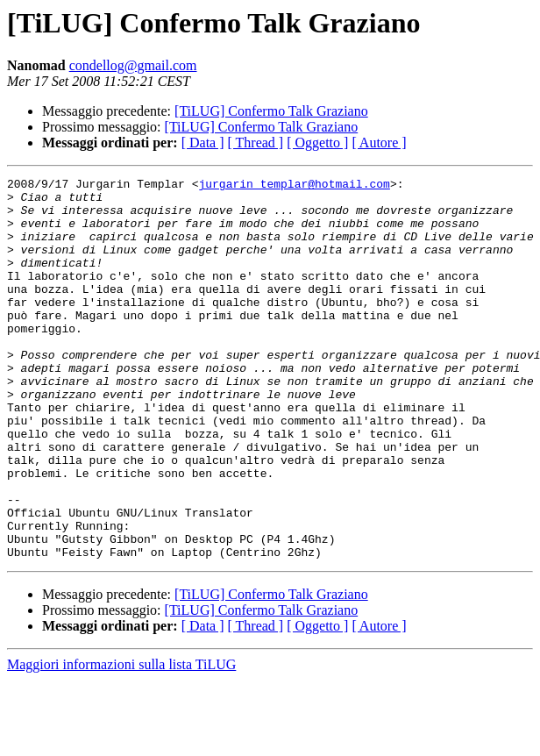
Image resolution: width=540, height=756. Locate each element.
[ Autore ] (379, 143)
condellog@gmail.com (133, 65)
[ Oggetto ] (317, 143)
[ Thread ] (256, 143)
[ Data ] (203, 143)
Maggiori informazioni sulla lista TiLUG (121, 741)
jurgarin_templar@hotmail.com (294, 186)
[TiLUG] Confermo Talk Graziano (271, 111)
